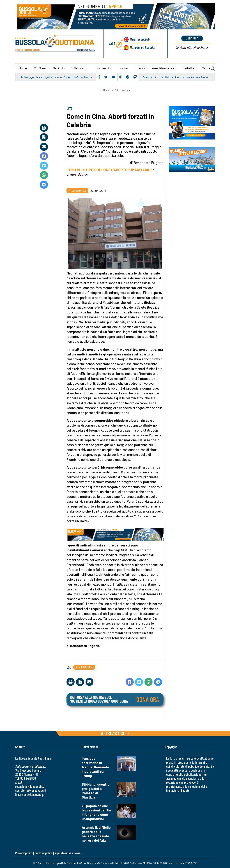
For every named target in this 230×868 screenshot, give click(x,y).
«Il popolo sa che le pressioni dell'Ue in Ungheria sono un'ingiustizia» (96, 812)
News (140, 39)
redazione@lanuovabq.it (30, 786)
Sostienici (102, 68)
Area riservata (162, 68)
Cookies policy (43, 853)
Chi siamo (41, 68)
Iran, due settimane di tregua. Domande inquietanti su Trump (95, 767)
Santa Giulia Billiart (160, 77)
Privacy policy (24, 853)
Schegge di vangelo (36, 77)
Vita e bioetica (122, 90)
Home (23, 68)
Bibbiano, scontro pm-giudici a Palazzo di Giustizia (96, 791)
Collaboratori (80, 68)
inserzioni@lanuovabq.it (30, 794)
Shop (139, 68)
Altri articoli (115, 733)
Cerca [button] (208, 69)
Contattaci (189, 68)
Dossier (123, 68)
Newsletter (192, 48)
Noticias (142, 47)
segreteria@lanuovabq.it (31, 790)
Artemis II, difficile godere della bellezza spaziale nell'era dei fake (96, 834)
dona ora (192, 38)
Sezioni (58, 68)
